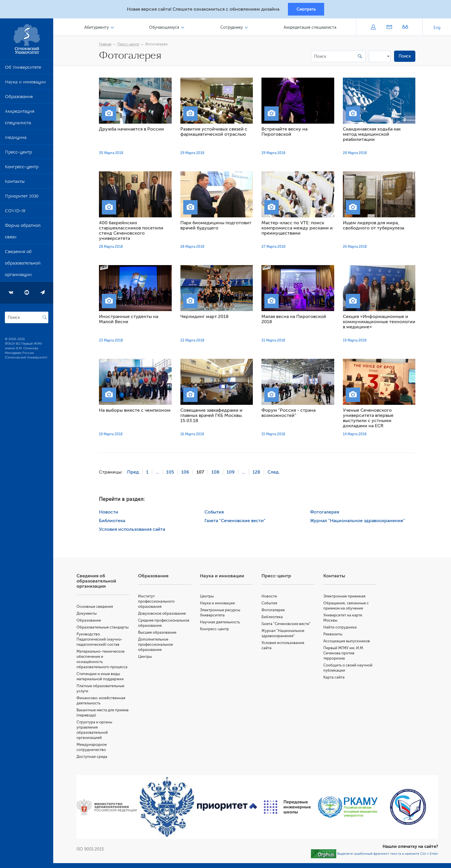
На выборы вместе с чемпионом (136, 411)
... (159, 473)
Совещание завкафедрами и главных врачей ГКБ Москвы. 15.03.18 (213, 416)
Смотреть (306, 9)
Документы (89, 614)
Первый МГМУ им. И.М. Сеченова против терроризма (344, 654)
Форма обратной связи (23, 233)
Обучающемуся (166, 28)
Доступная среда (94, 757)
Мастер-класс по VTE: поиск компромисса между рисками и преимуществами (299, 229)
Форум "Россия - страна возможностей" (290, 414)
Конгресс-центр (22, 169)
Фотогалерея (158, 45)
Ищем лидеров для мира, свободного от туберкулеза (375, 226)
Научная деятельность (222, 623)
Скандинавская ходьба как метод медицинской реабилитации (373, 135)
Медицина (16, 139)
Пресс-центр (18, 154)
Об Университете (23, 69)
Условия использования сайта (133, 530)
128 (258, 473)
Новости (110, 513)
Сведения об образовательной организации (23, 265)
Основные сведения (97, 607)
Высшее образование (159, 633)
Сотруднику (232, 28)
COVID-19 (15, 213)
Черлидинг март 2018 (206, 317)
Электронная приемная (345, 597)
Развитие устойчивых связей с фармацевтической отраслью (215, 133)
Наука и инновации (25, 84)
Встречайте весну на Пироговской (286, 133)
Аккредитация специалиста (20, 119)
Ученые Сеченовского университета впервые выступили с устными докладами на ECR (370, 419)
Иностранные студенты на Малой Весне (130, 320)
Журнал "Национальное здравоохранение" (359, 521)
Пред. (135, 473)
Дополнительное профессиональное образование (158, 645)
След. (275, 473)
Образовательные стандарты (105, 628)
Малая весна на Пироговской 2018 (295, 320)
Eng (437, 29)
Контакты (15, 183)
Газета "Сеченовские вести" (236, 521)
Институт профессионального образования (159, 602)
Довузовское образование (164, 614)
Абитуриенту (99, 28)
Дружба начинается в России (133, 130)
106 (187, 473)
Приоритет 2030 (22, 198)
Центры (147, 657)
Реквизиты (334, 635)
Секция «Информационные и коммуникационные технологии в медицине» (381, 323)
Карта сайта (335, 678)
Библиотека (113, 521)
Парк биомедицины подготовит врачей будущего (217, 226)
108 (217, 473)
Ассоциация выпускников (347, 642)
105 (172, 473)
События (216, 513)
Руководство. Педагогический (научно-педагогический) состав (102, 640)
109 (232, 473)
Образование (19, 99)
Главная (107, 45)
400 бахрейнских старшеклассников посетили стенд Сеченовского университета (133, 231)
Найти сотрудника (341, 628)
